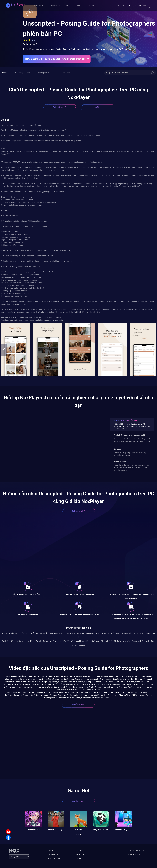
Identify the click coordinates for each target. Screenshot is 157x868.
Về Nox (51, 851)
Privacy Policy (134, 854)
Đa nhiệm (118, 449)
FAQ (68, 5)
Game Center (54, 5)
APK (97, 107)
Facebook (90, 5)
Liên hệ (79, 851)
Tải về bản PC (60, 107)
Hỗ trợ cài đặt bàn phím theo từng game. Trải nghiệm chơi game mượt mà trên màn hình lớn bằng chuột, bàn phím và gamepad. (132, 426)
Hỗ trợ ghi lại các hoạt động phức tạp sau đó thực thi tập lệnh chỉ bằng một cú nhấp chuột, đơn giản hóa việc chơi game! (131, 468)
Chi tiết (4, 73)
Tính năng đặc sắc (22, 73)
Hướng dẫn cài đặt (46, 73)
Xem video (66, 73)
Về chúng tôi (53, 854)
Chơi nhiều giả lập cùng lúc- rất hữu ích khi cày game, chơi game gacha (130, 454)
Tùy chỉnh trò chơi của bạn (125, 420)
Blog (78, 5)
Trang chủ (38, 5)
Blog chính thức (54, 858)
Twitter (79, 858)
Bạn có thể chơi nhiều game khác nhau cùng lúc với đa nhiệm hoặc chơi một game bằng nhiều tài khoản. (132, 440)
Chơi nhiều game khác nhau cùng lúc (130, 435)
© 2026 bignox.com (136, 851)
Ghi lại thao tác (120, 461)
